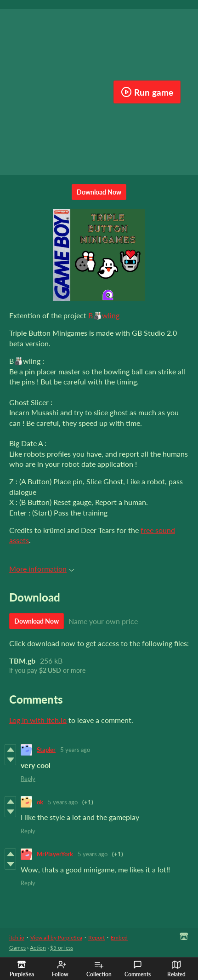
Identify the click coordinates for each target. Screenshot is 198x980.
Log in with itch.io (38, 720)
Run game (147, 92)
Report (96, 937)
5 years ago (75, 750)
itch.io (17, 937)
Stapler (46, 750)
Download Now (99, 192)
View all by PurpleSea (56, 937)
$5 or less (62, 948)
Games (17, 948)
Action (38, 948)
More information (42, 569)
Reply (28, 779)
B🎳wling (104, 315)
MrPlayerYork (55, 854)
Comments (138, 969)
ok (40, 802)
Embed (119, 937)
